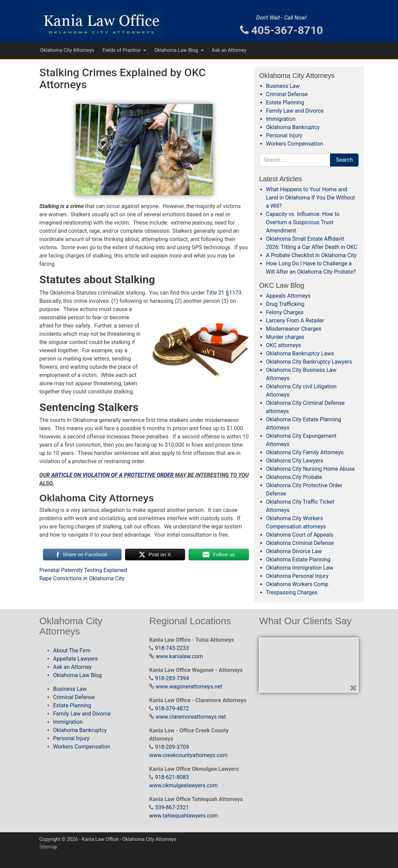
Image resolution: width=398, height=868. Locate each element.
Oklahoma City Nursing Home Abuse (311, 469)
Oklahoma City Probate (294, 477)
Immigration (281, 119)
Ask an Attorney (229, 50)
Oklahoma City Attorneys (67, 50)
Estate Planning (285, 102)
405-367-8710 (282, 30)
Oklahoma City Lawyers (295, 461)
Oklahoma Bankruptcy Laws (300, 353)
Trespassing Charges (292, 592)
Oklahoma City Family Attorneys (305, 452)
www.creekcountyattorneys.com (188, 755)
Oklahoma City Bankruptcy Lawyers (309, 362)
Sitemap (49, 847)
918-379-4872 (172, 709)
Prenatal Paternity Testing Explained (83, 570)
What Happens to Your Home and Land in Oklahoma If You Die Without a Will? (311, 198)
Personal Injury (284, 135)
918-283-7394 (172, 678)
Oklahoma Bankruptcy (293, 127)
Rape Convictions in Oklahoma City (82, 578)
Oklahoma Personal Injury (297, 576)
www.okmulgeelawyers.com (183, 785)
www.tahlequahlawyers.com (183, 816)
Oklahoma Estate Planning (298, 559)
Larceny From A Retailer (295, 321)
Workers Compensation (295, 144)
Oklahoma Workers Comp (297, 584)
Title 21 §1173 (223, 293)
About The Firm (72, 650)
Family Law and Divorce (295, 111)
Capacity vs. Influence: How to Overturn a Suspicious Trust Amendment (303, 222)
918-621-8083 (172, 777)
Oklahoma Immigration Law (300, 568)
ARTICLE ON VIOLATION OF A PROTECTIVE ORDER (112, 475)
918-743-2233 (172, 648)
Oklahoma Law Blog (177, 50)
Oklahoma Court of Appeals (300, 535)
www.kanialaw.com (179, 656)
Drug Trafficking (285, 304)
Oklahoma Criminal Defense (300, 543)
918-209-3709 (172, 747)
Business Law (283, 86)
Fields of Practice (122, 50)
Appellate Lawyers (76, 659)
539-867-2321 (172, 807)
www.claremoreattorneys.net (191, 717)
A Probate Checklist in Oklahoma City (311, 255)
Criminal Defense (287, 94)
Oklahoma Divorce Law (294, 551)
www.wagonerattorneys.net (189, 687)
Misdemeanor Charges (294, 329)
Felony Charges (285, 312)
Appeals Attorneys (288, 296)
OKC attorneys (284, 345)
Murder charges (285, 337)
